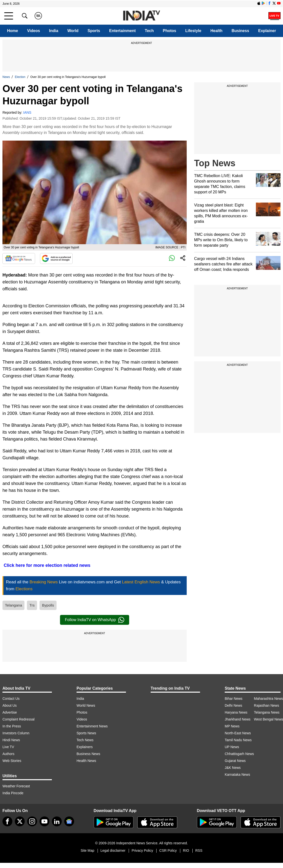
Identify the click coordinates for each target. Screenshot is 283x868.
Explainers (85, 747)
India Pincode (13, 793)
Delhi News (233, 705)
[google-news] (69, 821)
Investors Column (16, 733)
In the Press (12, 726)
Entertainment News (92, 726)
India (54, 31)
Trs (32, 605)
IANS (27, 112)
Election (20, 77)
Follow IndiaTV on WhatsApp (95, 620)
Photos (169, 31)
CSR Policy (168, 850)
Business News (88, 754)
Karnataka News (237, 775)
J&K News (233, 768)
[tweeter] (20, 821)
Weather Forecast (16, 786)
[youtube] (44, 821)
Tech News (85, 740)
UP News (232, 747)
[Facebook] (7, 821)
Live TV (8, 747)
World (73, 31)
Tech (149, 31)
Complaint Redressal (19, 719)
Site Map (87, 850)
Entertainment (122, 31)
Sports (94, 31)
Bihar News (234, 699)
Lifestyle (193, 31)
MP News (232, 726)
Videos (34, 31)
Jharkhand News (238, 719)
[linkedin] (57, 821)
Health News (86, 761)
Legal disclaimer (113, 850)
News (6, 77)
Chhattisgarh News (239, 754)
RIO (186, 850)
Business (240, 31)
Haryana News (236, 712)
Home (12, 31)
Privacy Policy (142, 850)
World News (86, 705)
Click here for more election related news (46, 565)
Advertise (10, 712)
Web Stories (12, 761)
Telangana (13, 605)
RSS (199, 850)
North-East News (238, 733)
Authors (8, 754)
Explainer (267, 31)
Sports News (86, 733)
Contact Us (11, 699)
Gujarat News (235, 761)
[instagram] (32, 821)
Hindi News (11, 740)
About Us (10, 705)
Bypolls (48, 605)
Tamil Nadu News (238, 740)
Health (216, 31)
